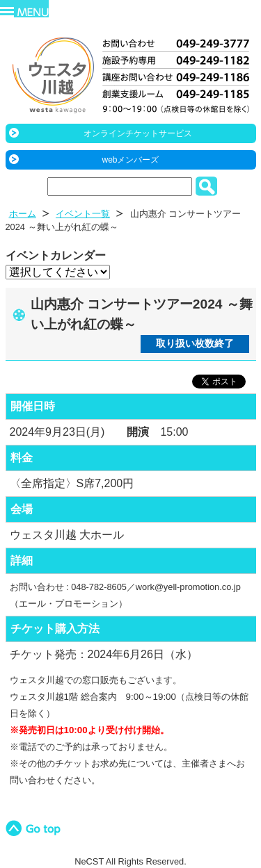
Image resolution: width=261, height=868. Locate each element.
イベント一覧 (83, 214)
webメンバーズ (130, 160)
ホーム (23, 214)
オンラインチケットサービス (138, 133)
